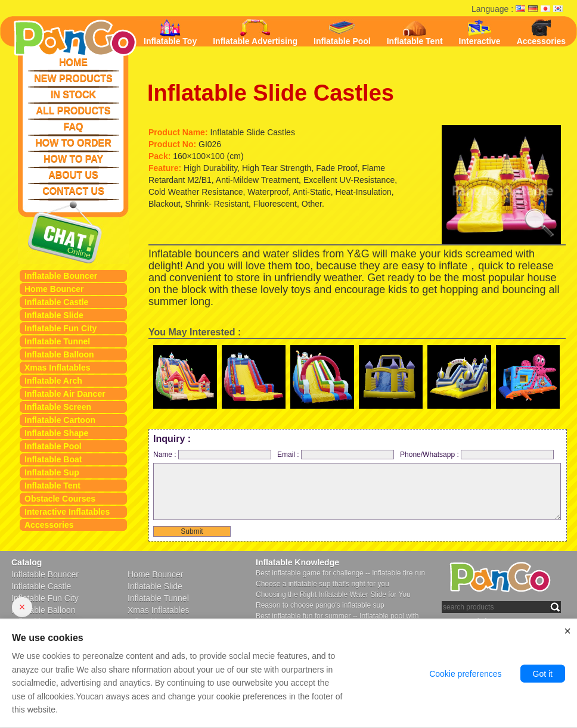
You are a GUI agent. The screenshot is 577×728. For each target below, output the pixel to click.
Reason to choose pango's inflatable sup (320, 605)
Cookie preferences (465, 674)
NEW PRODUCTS (73, 78)
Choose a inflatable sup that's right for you (322, 584)
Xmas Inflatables (58, 368)
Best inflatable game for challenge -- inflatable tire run (340, 573)
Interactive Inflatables (67, 512)
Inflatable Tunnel (57, 341)
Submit (192, 531)
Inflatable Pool (53, 446)
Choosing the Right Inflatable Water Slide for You (333, 595)
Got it (543, 674)
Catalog (27, 562)
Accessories (49, 525)
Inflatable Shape (56, 433)
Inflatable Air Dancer (65, 394)
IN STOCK (73, 94)
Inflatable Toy (170, 32)
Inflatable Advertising (255, 32)
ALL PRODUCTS (73, 111)
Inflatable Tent (52, 486)
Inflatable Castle (56, 302)
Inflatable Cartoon (60, 420)
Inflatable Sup (52, 472)
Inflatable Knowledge (297, 562)
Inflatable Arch (53, 381)
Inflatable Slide (54, 315)
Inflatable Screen (58, 407)
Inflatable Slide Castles (271, 93)
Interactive (480, 32)
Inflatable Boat (53, 459)
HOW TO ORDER (73, 143)
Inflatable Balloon (59, 354)
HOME (73, 62)
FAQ (74, 127)
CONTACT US (73, 191)
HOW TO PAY (73, 159)
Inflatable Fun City (61, 328)
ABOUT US (73, 175)
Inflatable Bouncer (61, 276)
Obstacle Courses (60, 499)
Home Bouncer (54, 289)
